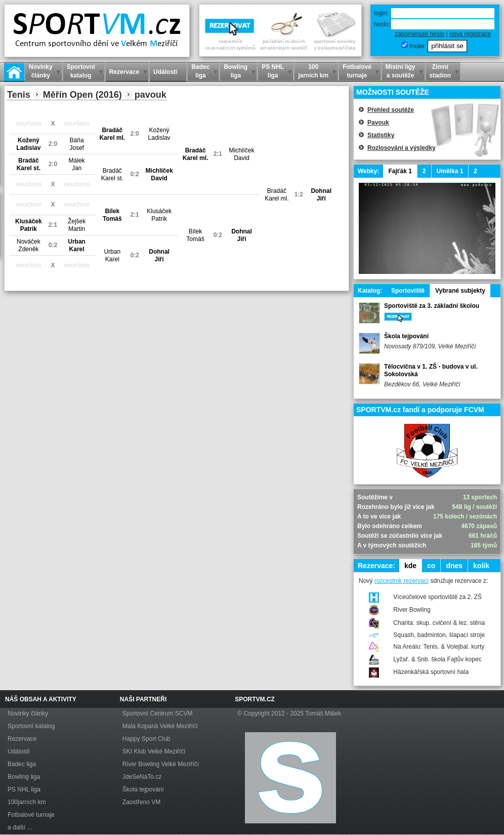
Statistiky (381, 135)
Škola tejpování (406, 336)
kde (410, 566)
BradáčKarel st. (29, 164)
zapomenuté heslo (419, 34)
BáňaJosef (77, 144)
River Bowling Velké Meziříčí (161, 764)
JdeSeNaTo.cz (142, 777)
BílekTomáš (112, 215)
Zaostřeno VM (141, 802)
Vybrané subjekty (460, 291)
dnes (454, 566)
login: (381, 13)
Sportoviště (408, 291)
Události (18, 751)
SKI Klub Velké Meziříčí (154, 751)
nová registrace (470, 34)
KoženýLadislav (159, 134)
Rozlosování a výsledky (402, 148)
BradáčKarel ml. (112, 134)
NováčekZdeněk (29, 245)
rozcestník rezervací (402, 581)
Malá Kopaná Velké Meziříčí (160, 726)
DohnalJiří (321, 195)
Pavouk (378, 123)
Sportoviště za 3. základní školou (432, 306)
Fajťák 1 (400, 171)
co (431, 566)
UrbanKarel (77, 245)
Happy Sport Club (146, 739)
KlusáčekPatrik (159, 215)
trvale (417, 46)
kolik (481, 566)
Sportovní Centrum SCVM (158, 713)
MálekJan (77, 164)
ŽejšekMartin (77, 225)
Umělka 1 (450, 171)
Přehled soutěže (391, 110)
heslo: (382, 24)
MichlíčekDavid (242, 154)
